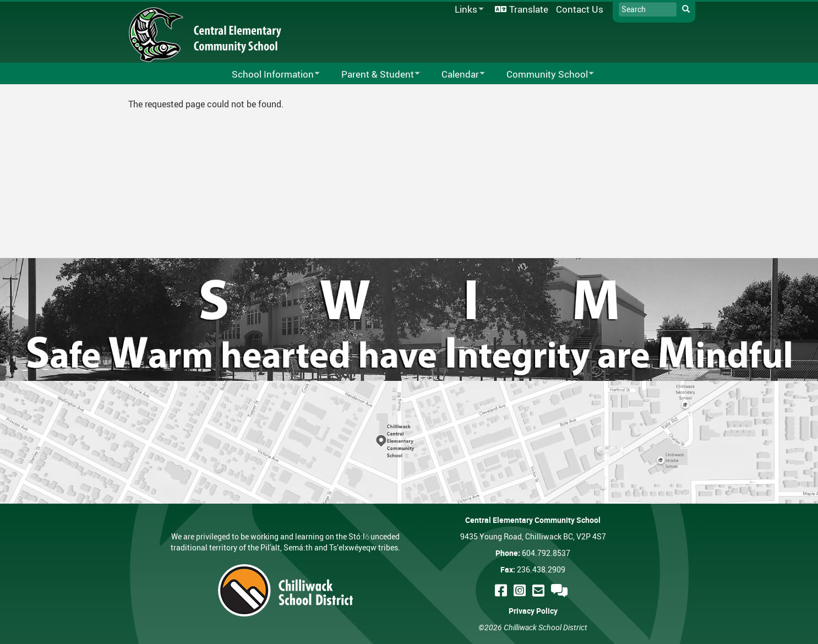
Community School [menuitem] (543, 75)
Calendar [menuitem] (456, 75)
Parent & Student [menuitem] (373, 75)
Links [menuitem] (467, 10)
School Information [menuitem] (269, 75)
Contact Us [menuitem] (580, 9)
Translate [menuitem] (529, 9)
